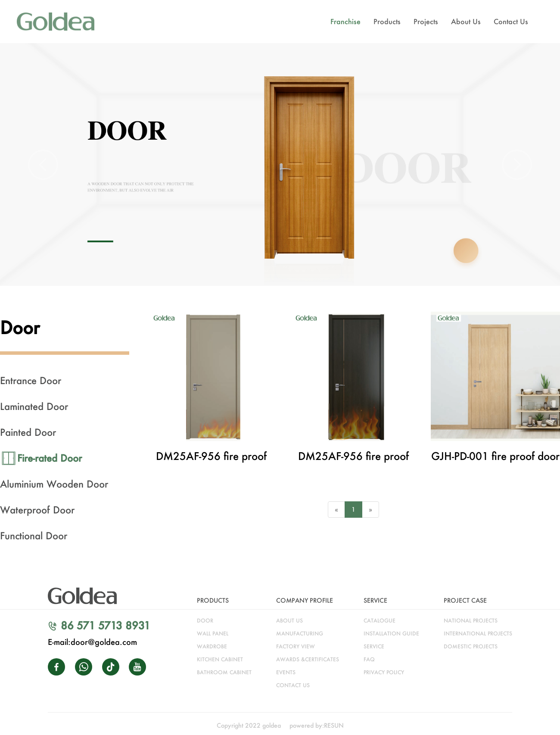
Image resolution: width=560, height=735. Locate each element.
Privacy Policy (384, 672)
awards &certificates (308, 659)
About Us (466, 21)
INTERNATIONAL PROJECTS (478, 633)
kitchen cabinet (220, 659)
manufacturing (300, 633)
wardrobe (212, 646)
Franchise (345, 21)
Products (387, 21)
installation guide (391, 633)
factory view (296, 646)
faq (369, 659)
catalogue (380, 621)
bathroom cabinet (224, 672)
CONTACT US (293, 685)
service (374, 646)
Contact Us (511, 21)
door (205, 621)
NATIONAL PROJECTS (471, 621)
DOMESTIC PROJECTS (471, 646)
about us (289, 621)
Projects (426, 21)
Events (286, 672)
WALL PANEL (213, 633)
